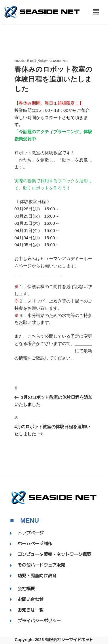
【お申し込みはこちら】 (38, 273)
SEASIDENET (59, 61)
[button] (96, 12)
